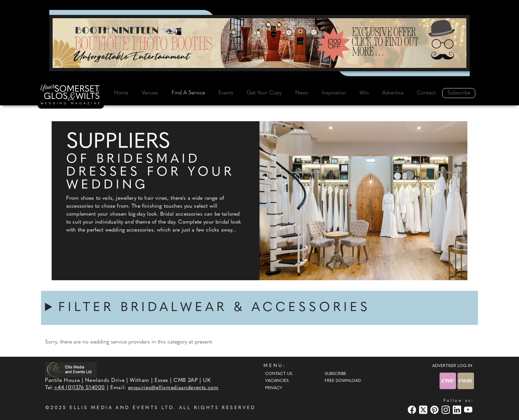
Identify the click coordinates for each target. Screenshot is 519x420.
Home (121, 93)
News (302, 93)
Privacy (274, 388)
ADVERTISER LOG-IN (452, 366)
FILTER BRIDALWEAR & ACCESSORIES (214, 308)
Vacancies (277, 381)
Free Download (343, 381)
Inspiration (334, 93)
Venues (150, 93)
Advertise (393, 93)
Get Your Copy (264, 93)
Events (226, 93)
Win (364, 93)
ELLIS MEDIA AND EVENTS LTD (121, 408)
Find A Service (188, 93)
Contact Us (279, 374)
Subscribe (459, 93)
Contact (426, 93)
